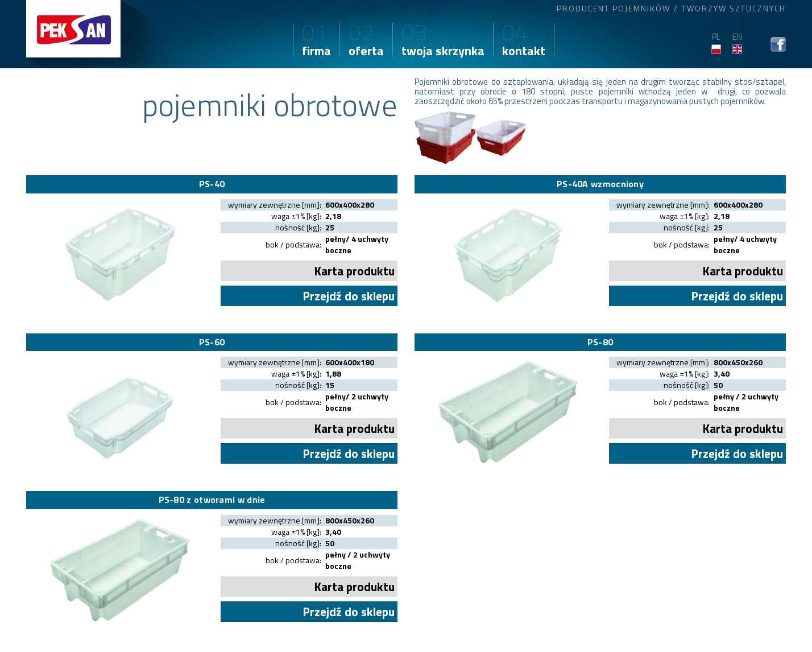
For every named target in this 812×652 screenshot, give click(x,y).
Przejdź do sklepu (349, 296)
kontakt (524, 42)
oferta (366, 42)
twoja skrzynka (443, 42)
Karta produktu (354, 271)
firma (316, 42)
